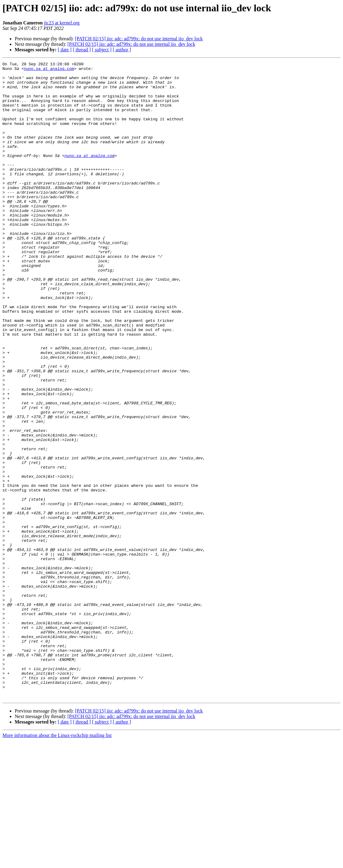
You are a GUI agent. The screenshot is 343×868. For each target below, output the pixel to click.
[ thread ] (82, 50)
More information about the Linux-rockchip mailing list (57, 863)
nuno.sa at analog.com (49, 70)
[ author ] (122, 50)
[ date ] (65, 50)
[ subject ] (102, 50)
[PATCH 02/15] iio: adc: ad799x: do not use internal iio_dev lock (139, 39)
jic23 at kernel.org (62, 23)
